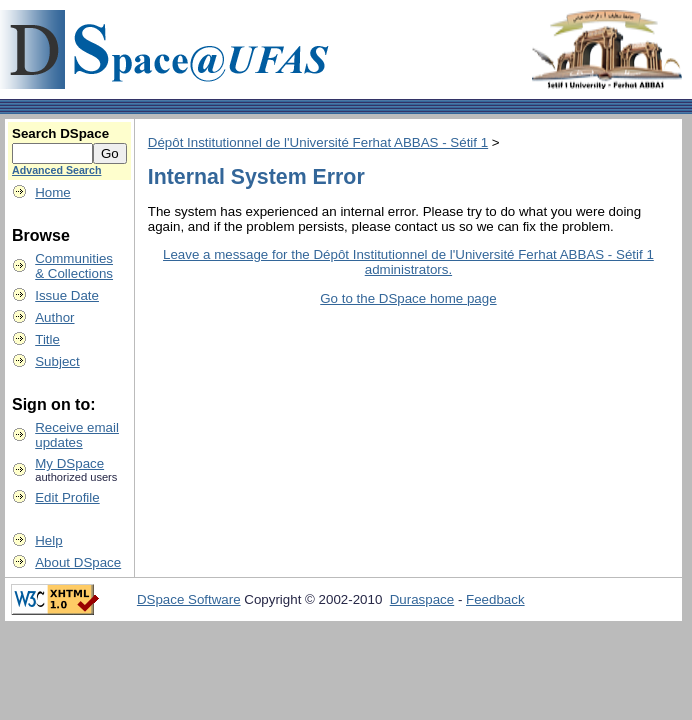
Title (47, 339)
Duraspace (422, 599)
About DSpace (78, 562)
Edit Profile (67, 497)
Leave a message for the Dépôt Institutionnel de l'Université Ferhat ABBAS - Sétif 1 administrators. (408, 262)
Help (48, 540)
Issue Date (67, 295)
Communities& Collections (74, 266)
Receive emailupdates (77, 435)
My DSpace (69, 463)
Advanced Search (56, 170)
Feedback (495, 599)
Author (54, 317)
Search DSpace (60, 133)
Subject (57, 361)
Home (53, 192)
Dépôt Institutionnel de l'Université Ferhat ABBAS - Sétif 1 (318, 142)
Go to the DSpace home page (408, 298)
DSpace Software (189, 599)
